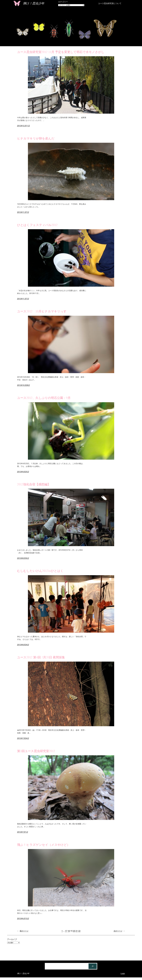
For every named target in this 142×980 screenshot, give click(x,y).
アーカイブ (12, 939)
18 (69, 931)
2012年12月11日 (24, 126)
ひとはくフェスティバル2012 (37, 225)
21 (77, 931)
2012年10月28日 (24, 385)
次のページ (119, 931)
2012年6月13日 (23, 919)
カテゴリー (63, 2)
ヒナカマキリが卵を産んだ (36, 138)
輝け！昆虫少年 (34, 3)
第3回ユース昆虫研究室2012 (36, 751)
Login (123, 973)
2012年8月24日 (23, 645)
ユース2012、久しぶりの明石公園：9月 (44, 398)
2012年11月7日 (23, 212)
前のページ (23, 931)
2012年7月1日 (23, 832)
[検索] (93, 966)
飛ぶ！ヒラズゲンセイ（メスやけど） (44, 845)
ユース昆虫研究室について (110, 3)
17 (66, 931)
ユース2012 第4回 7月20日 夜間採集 (41, 657)
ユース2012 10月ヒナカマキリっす (42, 311)
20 (74, 931)
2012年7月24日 (23, 738)
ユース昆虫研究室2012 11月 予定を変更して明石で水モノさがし (61, 52)
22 (79, 931)
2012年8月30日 (23, 558)
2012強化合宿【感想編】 (34, 484)
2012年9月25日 (23, 472)
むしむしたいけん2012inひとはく (40, 571)
